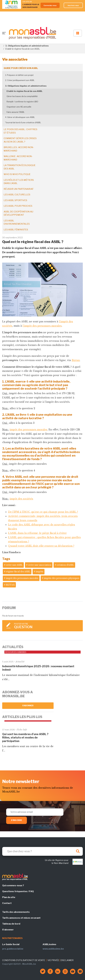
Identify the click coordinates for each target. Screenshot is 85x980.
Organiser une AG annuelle (19, 107)
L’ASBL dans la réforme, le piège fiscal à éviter (37, 533)
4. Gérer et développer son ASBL (20, 117)
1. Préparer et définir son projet (19, 75)
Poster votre (47, 626)
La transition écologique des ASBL (20, 167)
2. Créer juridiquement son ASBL (20, 80)
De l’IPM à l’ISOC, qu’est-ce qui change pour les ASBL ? (43, 512)
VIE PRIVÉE (53, 960)
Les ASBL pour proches (18, 206)
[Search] (43, 851)
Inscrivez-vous (73, 5)
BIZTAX (10, 585)
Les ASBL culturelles (17, 195)
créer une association (40, 565)
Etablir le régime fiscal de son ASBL (25, 91)
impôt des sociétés (21, 499)
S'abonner (28, 706)
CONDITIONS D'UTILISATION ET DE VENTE (24, 960)
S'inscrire (17, 820)
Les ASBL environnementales (17, 222)
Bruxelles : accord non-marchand (19, 149)
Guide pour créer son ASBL (21, 68)
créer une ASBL (14, 565)
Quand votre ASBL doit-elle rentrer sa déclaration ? (41, 546)
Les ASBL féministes (16, 230)
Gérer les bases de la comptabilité (22, 96)
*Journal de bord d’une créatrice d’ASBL (23, 122)
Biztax (76, 360)
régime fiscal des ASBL (18, 572)
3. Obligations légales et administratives (27, 46)
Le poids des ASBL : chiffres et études (20, 131)
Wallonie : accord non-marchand (18, 158)
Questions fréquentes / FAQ (18, 891)
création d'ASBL (65, 565)
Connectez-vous (50, 5)
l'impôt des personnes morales (42, 326)
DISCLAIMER (67, 960)
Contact (7, 903)
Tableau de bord (11, 924)
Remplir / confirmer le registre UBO (22, 102)
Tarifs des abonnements (16, 912)
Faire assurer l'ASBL (16, 112)
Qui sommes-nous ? (13, 886)
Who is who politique (17, 174)
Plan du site (9, 897)
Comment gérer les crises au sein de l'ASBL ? (20, 140)
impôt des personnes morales (28, 430)
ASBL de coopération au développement (18, 213)
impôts (39, 572)
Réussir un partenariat (19, 189)
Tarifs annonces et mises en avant (21, 918)
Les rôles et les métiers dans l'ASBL (19, 182)
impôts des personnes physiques (62, 578)
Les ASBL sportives (15, 200)
